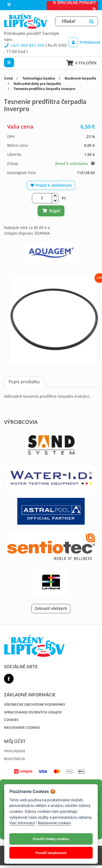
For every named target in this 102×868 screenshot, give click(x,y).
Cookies (11, 720)
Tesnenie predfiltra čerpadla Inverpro (44, 89)
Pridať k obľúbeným (51, 185)
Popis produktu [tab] (24, 382)
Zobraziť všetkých (51, 608)
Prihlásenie (82, 42)
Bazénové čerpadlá (80, 78)
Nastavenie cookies (22, 727)
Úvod (8, 78)
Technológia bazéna (39, 78)
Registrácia (14, 759)
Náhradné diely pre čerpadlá (37, 84)
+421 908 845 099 (24, 45)
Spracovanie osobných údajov (33, 712)
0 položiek (81, 63)
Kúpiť (51, 211)
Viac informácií (22, 823)
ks (64, 198)
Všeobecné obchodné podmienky (35, 704)
